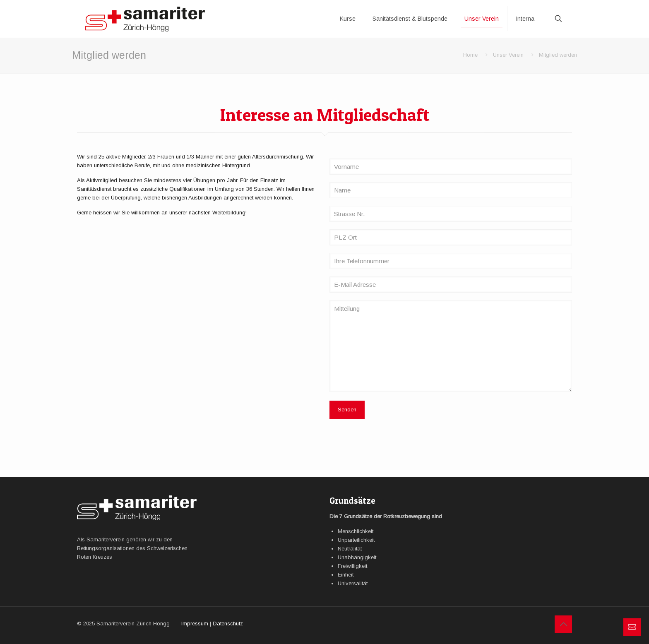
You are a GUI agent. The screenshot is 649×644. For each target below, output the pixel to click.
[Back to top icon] (563, 624)
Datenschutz (228, 624)
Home (470, 55)
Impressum (195, 624)
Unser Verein (508, 55)
